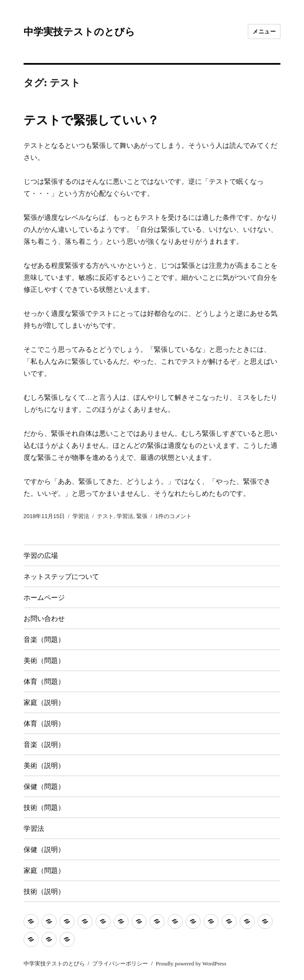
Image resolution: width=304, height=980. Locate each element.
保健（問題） (44, 787)
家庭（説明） (44, 703)
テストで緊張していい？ (91, 120)
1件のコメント (173, 516)
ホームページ (44, 598)
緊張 (142, 516)
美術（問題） (44, 661)
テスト (105, 516)
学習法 (81, 516)
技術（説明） (44, 892)
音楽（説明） (44, 745)
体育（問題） (44, 682)
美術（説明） (44, 766)
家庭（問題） (44, 871)
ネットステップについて (61, 577)
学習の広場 (41, 556)
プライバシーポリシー (120, 964)
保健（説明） (44, 850)
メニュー (264, 31)
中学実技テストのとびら (79, 32)
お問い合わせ (44, 619)
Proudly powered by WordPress (191, 964)
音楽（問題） (44, 640)
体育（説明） (44, 724)
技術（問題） (44, 808)
